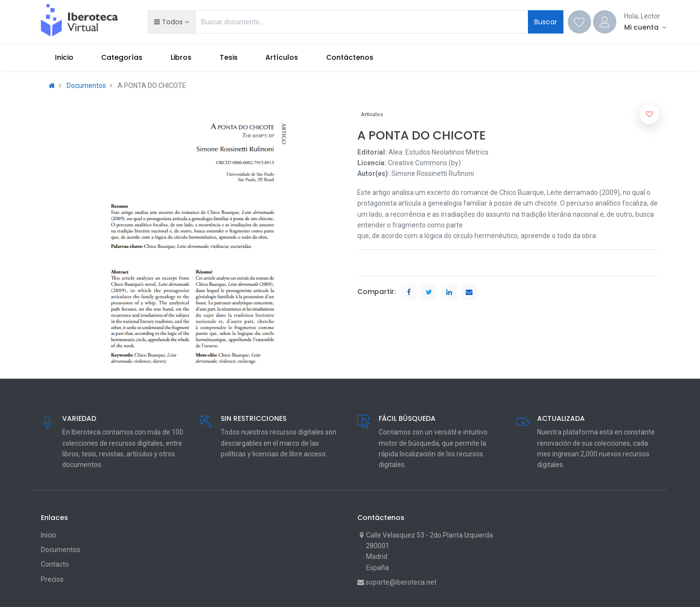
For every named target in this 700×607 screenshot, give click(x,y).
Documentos (86, 86)
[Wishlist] (579, 22)
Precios (52, 579)
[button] (171, 22)
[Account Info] (645, 27)
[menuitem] (64, 57)
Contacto (55, 564)
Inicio (49, 535)
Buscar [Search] (546, 22)
